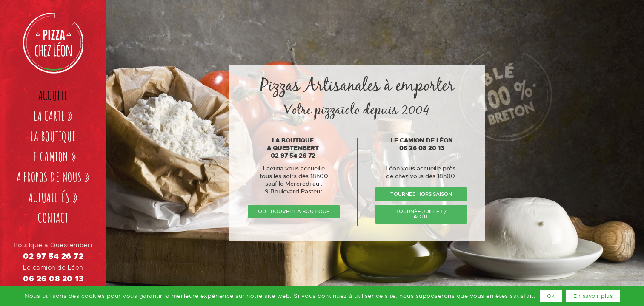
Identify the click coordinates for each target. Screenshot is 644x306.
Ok (551, 296)
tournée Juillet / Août (421, 214)
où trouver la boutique (294, 212)
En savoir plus (593, 296)
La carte (53, 116)
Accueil (53, 95)
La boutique (53, 136)
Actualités (53, 197)
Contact (53, 218)
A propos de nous (53, 177)
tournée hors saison (421, 194)
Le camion (53, 157)
